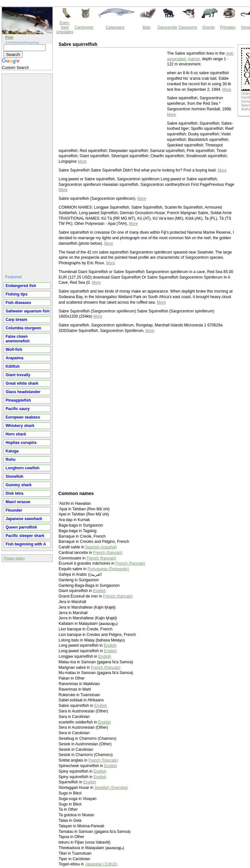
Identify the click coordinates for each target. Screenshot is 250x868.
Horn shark (16, 434)
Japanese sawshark (24, 519)
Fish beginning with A (26, 544)
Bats (146, 27)
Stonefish (14, 476)
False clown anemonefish (18, 339)
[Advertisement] (28, 172)
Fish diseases (18, 303)
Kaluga (12, 451)
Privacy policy (14, 558)
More (227, 90)
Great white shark (22, 383)
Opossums (188, 27)
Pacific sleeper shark (25, 536)
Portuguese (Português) (108, 569)
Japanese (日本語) (101, 864)
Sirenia (208, 27)
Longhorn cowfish (22, 468)
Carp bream (16, 320)
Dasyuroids (167, 27)
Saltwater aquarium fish (28, 311)
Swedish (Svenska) (111, 788)
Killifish (13, 366)
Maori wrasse (18, 502)
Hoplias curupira (21, 443)
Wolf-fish (14, 350)
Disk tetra (14, 493)
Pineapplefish (18, 400)
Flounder (14, 510)
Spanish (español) (101, 547)
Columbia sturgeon (23, 328)
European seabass (23, 417)
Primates (228, 27)
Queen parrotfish (21, 527)
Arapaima (14, 358)
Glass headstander (23, 392)
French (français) (108, 553)
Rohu (11, 460)
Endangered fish (21, 286)
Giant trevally (18, 375)
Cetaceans (115, 27)
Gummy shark (19, 485)
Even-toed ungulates (65, 27)
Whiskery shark (20, 426)
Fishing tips (16, 294)
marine (194, 59)
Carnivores (84, 27)
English (99, 591)
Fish (9, 37)
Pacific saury (18, 409)
